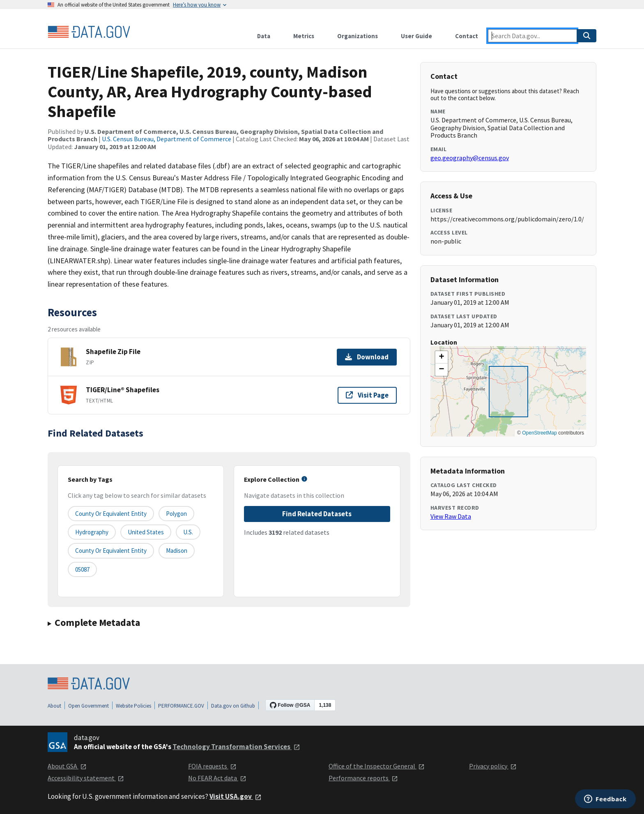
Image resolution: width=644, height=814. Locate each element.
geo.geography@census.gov (470, 158)
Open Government (89, 706)
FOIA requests (212, 766)
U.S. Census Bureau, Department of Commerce (167, 139)
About (54, 706)
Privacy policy (493, 766)
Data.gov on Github (233, 706)
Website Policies (133, 706)
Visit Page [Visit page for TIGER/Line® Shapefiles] (367, 395)
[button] (442, 357)
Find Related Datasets (317, 514)
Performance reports (363, 778)
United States (146, 532)
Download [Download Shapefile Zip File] (367, 357)
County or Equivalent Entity (111, 551)
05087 (82, 569)
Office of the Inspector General (377, 766)
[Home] (89, 32)
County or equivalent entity (111, 514)
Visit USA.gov (236, 796)
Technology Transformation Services (236, 747)
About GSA (67, 766)
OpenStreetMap (539, 433)
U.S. (188, 532)
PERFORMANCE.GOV (181, 706)
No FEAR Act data (217, 778)
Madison (177, 551)
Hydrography (92, 532)
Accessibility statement (86, 778)
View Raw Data (451, 516)
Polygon (176, 514)
